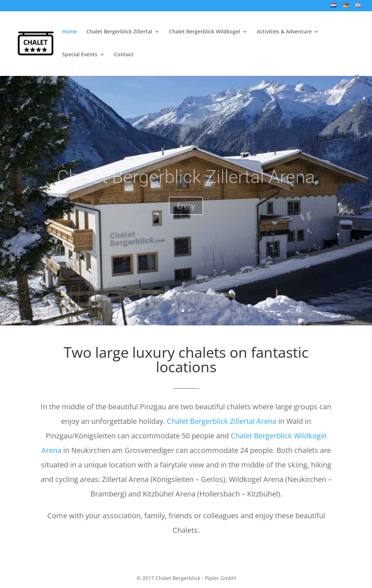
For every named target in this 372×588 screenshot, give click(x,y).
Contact (124, 55)
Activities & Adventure (284, 32)
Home (70, 32)
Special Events (80, 55)
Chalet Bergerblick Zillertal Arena (186, 185)
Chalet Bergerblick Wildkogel (205, 32)
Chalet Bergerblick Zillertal (119, 32)
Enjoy (186, 214)
